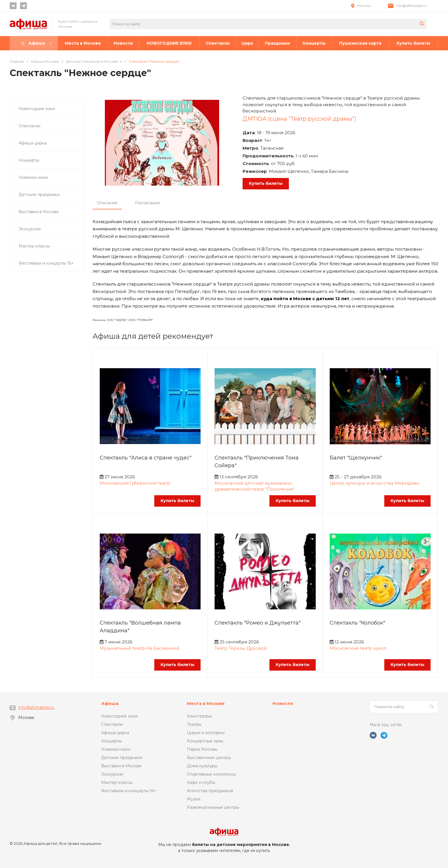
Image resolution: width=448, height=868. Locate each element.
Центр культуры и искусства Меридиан (374, 483)
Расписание (147, 203)
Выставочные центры (209, 758)
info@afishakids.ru (412, 6)
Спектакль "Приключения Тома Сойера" (257, 462)
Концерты (111, 741)
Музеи (194, 799)
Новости (283, 703)
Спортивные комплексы (211, 774)
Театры (194, 724)
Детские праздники (122, 758)
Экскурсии (112, 774)
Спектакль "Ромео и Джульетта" (258, 623)
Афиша (110, 703)
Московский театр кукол (358, 648)
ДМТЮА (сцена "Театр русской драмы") (299, 119)
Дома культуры (202, 766)
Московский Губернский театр (135, 483)
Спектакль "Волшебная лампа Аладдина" (140, 627)
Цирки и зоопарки (206, 733)
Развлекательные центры (213, 807)
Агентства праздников (210, 791)
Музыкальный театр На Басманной (139, 648)
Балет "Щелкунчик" (356, 458)
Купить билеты (266, 183)
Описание (107, 203)
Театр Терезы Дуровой (241, 648)
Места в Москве (206, 703)
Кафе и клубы (201, 782)
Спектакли (112, 724)
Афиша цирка (115, 733)
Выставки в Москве (121, 766)
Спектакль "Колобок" (357, 623)
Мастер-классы (117, 782)
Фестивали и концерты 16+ (129, 791)
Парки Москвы (202, 749)
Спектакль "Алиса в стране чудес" (146, 458)
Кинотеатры (199, 716)
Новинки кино (116, 749)
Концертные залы (205, 741)
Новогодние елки (119, 716)
